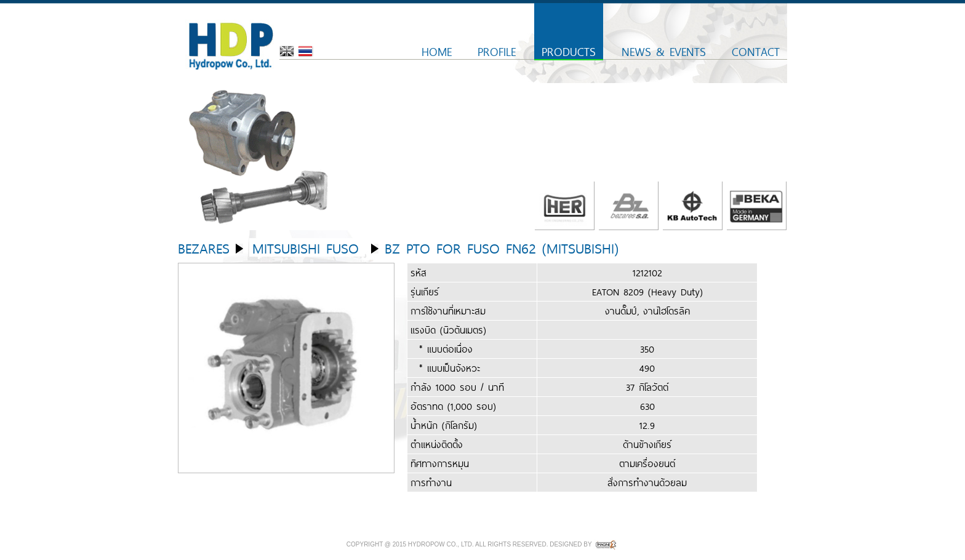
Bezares (204, 247)
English (287, 51)
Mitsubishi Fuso (306, 247)
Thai (306, 51)
